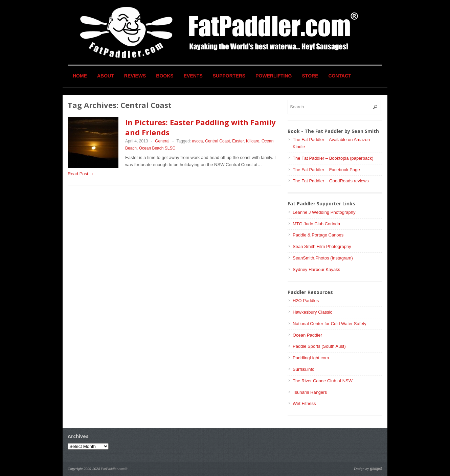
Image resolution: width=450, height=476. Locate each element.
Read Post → (81, 174)
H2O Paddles (306, 301)
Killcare (253, 141)
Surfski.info (303, 369)
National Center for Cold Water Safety (330, 324)
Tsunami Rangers (310, 392)
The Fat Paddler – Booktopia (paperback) (333, 158)
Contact (340, 76)
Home (80, 76)
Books (165, 76)
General (162, 141)
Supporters (229, 76)
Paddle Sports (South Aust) (319, 346)
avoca (198, 141)
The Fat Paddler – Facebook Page (326, 170)
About (106, 76)
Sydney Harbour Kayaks (316, 269)
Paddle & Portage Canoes (318, 235)
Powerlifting (274, 76)
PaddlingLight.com (311, 358)
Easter (238, 141)
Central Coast (217, 141)
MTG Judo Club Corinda (316, 224)
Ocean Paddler (307, 335)
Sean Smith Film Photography (322, 246)
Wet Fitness (304, 403)
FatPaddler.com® (114, 469)
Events (193, 76)
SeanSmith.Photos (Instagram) (323, 258)
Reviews (135, 76)
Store (310, 76)
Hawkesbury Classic (312, 312)
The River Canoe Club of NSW (323, 381)
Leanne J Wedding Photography (324, 212)
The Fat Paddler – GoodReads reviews (331, 181)
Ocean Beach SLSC (157, 148)
